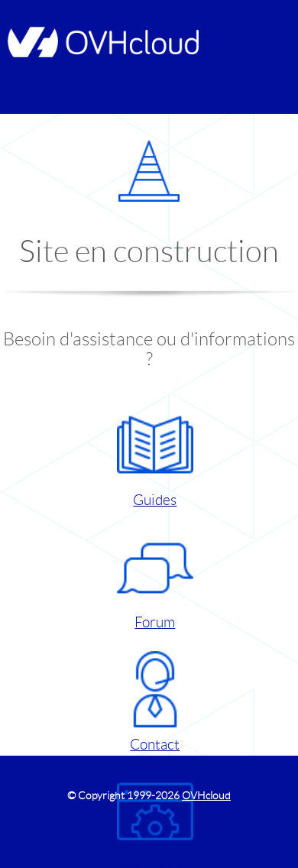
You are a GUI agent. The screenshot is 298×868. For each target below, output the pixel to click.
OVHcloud (206, 795)
